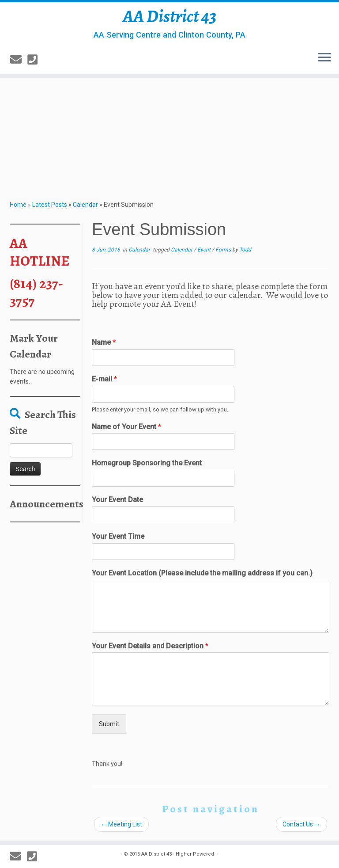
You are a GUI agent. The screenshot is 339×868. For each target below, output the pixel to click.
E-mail (104, 379)
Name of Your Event (126, 427)
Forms (224, 250)
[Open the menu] (324, 58)
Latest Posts (50, 205)
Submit (109, 724)
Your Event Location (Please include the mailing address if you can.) (202, 573)
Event (205, 250)
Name (104, 342)
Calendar (85, 205)
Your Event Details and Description (150, 646)
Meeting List (121, 824)
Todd (245, 250)
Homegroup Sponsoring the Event (147, 463)
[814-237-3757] (35, 60)
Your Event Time (118, 536)
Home (18, 205)
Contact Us (301, 824)
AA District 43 (170, 16)
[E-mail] (19, 60)
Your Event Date (117, 500)
